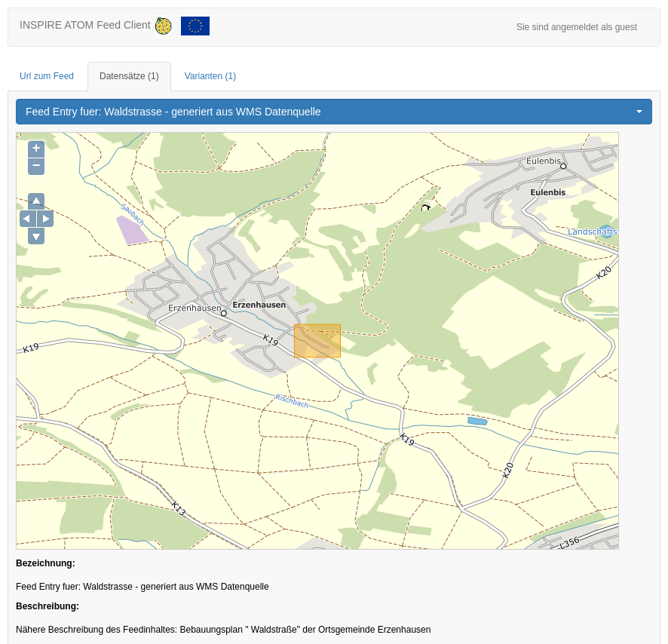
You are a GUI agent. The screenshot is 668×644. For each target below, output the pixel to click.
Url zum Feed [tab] (47, 76)
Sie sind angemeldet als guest (577, 27)
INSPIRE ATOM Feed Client (115, 26)
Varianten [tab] (210, 76)
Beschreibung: (47, 606)
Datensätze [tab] (129, 76)
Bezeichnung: (46, 563)
